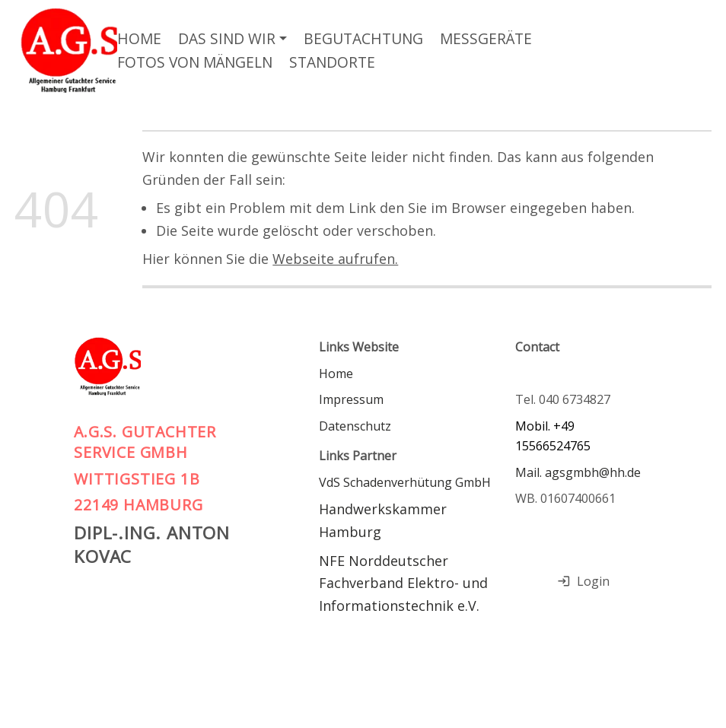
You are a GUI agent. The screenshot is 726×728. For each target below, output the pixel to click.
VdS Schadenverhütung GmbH (405, 482)
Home (139, 38)
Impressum (351, 399)
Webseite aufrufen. (335, 259)
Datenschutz (355, 426)
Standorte (332, 62)
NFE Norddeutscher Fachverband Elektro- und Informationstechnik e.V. (405, 583)
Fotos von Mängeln (195, 62)
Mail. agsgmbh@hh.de (578, 472)
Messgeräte (486, 38)
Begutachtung (363, 38)
